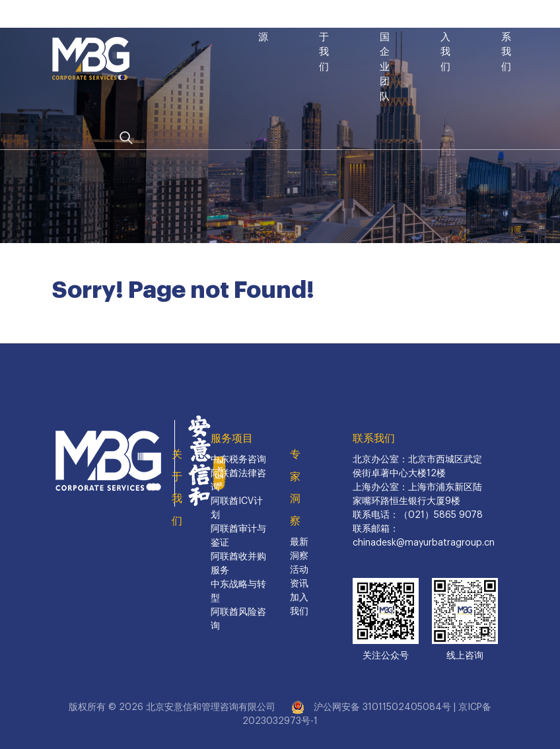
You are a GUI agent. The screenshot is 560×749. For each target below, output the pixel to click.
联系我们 (374, 439)
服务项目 (232, 439)
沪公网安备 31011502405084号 (382, 707)
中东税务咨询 (238, 460)
